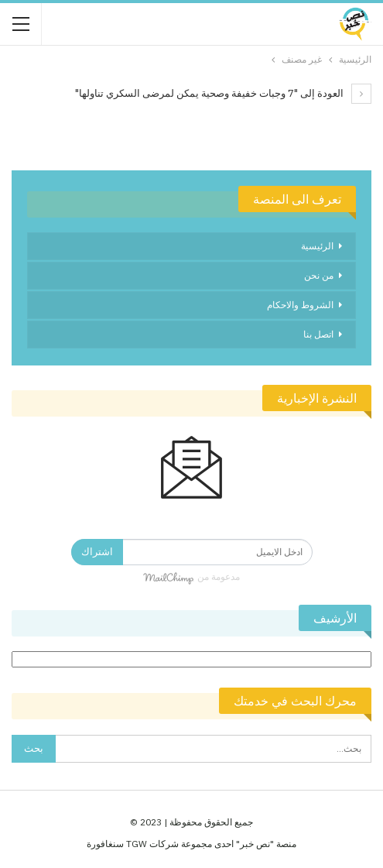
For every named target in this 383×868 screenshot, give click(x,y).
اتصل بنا (318, 334)
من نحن (319, 275)
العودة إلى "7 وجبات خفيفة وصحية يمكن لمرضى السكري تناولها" (223, 93)
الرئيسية (317, 246)
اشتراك (97, 552)
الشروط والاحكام (300, 305)
